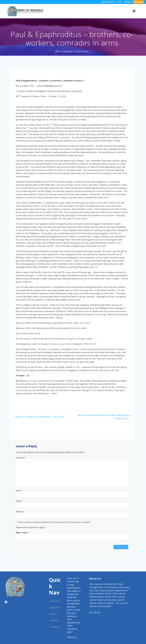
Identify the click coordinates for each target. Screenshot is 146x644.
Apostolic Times (108, 2)
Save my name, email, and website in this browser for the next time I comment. (54, 522)
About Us (55, 601)
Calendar (54, 620)
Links (120, 2)
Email (19, 501)
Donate (139, 2)
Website (20, 512)
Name (19, 490)
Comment (21, 458)
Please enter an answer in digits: (31, 527)
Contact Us (55, 627)
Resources (55, 608)
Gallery (53, 614)
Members (128, 2)
